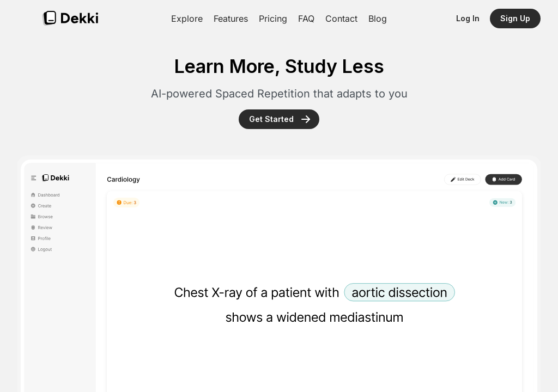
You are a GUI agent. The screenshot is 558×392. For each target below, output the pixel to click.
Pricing (273, 19)
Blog (378, 19)
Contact (341, 19)
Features (231, 19)
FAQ (306, 19)
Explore (187, 19)
